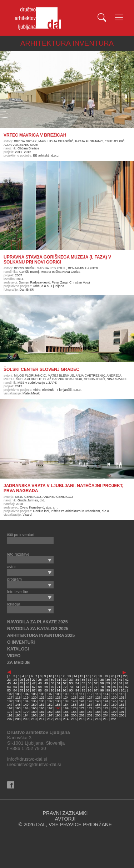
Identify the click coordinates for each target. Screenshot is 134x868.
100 (115, 690)
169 (66, 708)
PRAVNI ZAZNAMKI (65, 813)
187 (90, 712)
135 (34, 701)
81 (120, 687)
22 (125, 676)
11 (56, 676)
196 (42, 715)
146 (122, 701)
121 (42, 698)
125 (74, 698)
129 (106, 698)
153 (58, 705)
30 (53, 680)
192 (10, 715)
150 (34, 705)
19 (106, 676)
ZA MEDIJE (19, 663)
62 (127, 683)
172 (90, 708)
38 (102, 680)
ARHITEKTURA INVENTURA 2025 (41, 635)
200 (74, 715)
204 (106, 715)
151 (42, 705)
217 (90, 719)
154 (66, 705)
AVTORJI (65, 819)
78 (102, 687)
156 (82, 705)
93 (71, 690)
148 (18, 705)
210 (34, 719)
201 (82, 715)
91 (59, 690)
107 (50, 694)
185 (74, 712)
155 (74, 705)
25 (21, 680)
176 (122, 708)
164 (26, 708)
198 (58, 715)
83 (9, 690)
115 (114, 694)
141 (82, 701)
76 (90, 687)
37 (96, 680)
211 (42, 719)
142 (90, 701)
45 (21, 683)
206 (122, 715)
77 (96, 687)
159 (106, 705)
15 (81, 676)
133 (18, 701)
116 (122, 694)
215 (74, 719)
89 (46, 690)
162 (10, 708)
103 (18, 694)
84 (15, 690)
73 (71, 687)
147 (10, 705)
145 (114, 701)
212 (50, 719)
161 (122, 705)
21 (119, 676)
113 (98, 694)
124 (66, 698)
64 (15, 687)
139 (66, 701)
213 (58, 719)
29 (46, 680)
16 (88, 676)
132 (10, 701)
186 (82, 712)
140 (74, 701)
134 (26, 701)
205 (114, 715)
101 (123, 690)
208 (18, 719)
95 (83, 690)
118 (18, 698)
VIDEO (14, 656)
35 (83, 680)
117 (10, 698)
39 (108, 680)
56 (90, 683)
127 (90, 698)
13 (69, 676)
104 (26, 694)
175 (114, 708)
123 (58, 698)
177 (10, 712)
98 (102, 690)
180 (34, 712)
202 (90, 715)
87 (34, 690)
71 (59, 687)
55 (83, 683)
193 (18, 715)
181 (42, 712)
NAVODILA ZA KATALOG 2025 (38, 629)
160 (114, 705)
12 (63, 676)
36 (90, 680)
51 (59, 683)
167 (50, 708)
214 (66, 719)
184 (66, 712)
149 (26, 705)
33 (71, 680)
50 (53, 683)
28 (40, 680)
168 (58, 708)
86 (28, 690)
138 (58, 701)
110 (74, 694)
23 (9, 680)
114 (106, 694)
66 (28, 687)
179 (26, 712)
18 (100, 676)
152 (50, 705)
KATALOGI (18, 649)
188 (98, 712)
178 (18, 712)
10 (50, 676)
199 (66, 715)
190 (114, 712)
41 (120, 680)
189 (106, 712)
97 (96, 690)
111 (82, 694)
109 (66, 694)
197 (50, 715)
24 (15, 680)
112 (90, 694)
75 (83, 687)
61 (120, 683)
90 (53, 690)
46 (28, 683)
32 (65, 680)
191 (122, 712)
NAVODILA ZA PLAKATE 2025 (37, 622)
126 (82, 698)
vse (114, 719)
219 (106, 719)
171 (82, 708)
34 (77, 680)
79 (108, 687)
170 (74, 708)
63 (9, 687)
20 (113, 676)
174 (106, 708)
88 (40, 690)
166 (42, 708)
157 (90, 705)
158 (98, 705)
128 (98, 698)
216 (82, 719)
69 (46, 687)
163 (18, 708)
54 (77, 683)
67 (34, 687)
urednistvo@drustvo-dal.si (34, 764)
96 (90, 690)
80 (114, 687)
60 (114, 683)
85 (21, 690)
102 (10, 694)
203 (98, 715)
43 (9, 683)
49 (46, 683)
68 (40, 687)
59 (108, 683)
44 (15, 683)
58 (102, 683)
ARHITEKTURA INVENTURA (67, 43)
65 (21, 687)
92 (65, 690)
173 (98, 708)
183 (58, 712)
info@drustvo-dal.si (27, 759)
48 (40, 683)
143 (98, 701)
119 (26, 698)
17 (94, 676)
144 (106, 701)
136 (42, 701)
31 (59, 680)
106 (42, 694)
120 (34, 698)
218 (98, 719)
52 (65, 683)
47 (34, 683)
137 (50, 701)
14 (75, 676)
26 (28, 680)
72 (65, 687)
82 (127, 687)
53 (71, 683)
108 (58, 694)
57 (96, 683)
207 (10, 719)
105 (34, 694)
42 (127, 680)
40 (114, 680)
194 (26, 715)
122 (50, 698)
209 (26, 719)
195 (34, 715)
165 (34, 708)
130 (114, 698)
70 (53, 687)
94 (77, 690)
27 (34, 680)
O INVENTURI (21, 642)
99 (108, 690)
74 (77, 687)
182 (50, 712)
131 (122, 698)
